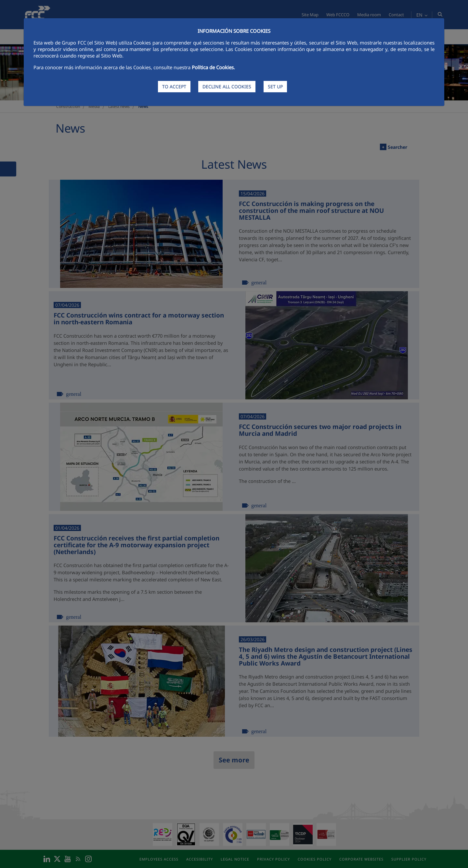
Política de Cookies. (213, 67)
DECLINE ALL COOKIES (227, 87)
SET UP (275, 87)
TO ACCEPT (174, 87)
